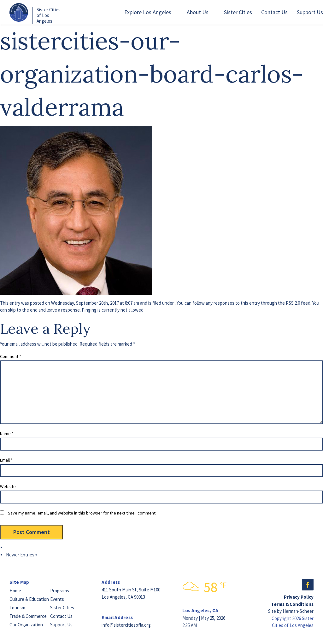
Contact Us (274, 12)
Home (15, 591)
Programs (60, 591)
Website (8, 486)
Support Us (310, 12)
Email (6, 460)
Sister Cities (238, 12)
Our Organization (26, 625)
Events (57, 599)
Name (7, 434)
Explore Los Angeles (148, 12)
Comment (11, 356)
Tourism (17, 608)
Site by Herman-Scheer (291, 611)
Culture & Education (29, 599)
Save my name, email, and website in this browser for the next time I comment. (82, 513)
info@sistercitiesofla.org (126, 625)
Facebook (308, 585)
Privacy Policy (299, 597)
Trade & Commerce (28, 616)
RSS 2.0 (293, 303)
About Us (198, 12)
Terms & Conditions (292, 604)
